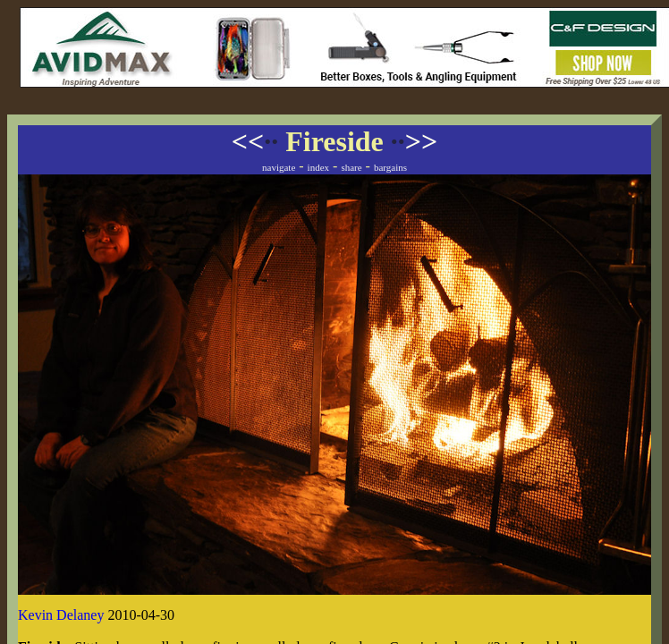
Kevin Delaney (61, 615)
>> (414, 141)
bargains (390, 167)
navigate (279, 167)
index (318, 167)
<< (255, 141)
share (351, 167)
